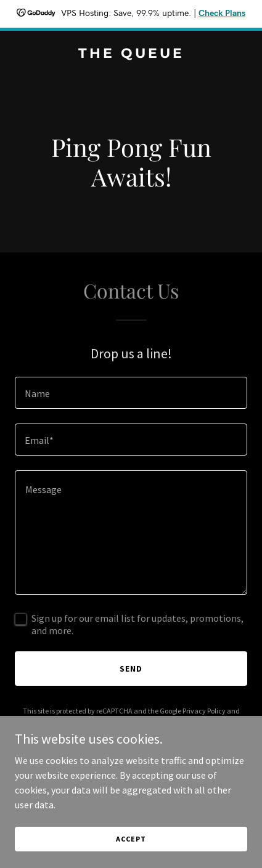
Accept (131, 839)
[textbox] (131, 393)
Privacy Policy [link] (204, 711)
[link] (131, 54)
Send (131, 669)
